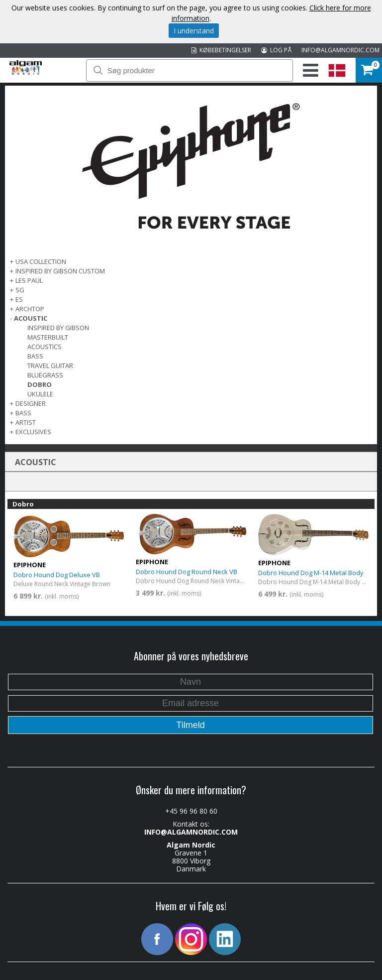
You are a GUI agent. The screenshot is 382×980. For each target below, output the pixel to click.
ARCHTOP (30, 309)
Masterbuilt (48, 337)
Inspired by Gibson (58, 328)
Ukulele (40, 394)
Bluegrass (45, 375)
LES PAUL (29, 280)
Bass (35, 356)
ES (19, 299)
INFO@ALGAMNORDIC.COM (340, 50)
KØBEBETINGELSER (221, 50)
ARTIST (26, 422)
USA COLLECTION (41, 261)
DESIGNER (31, 403)
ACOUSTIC (31, 318)
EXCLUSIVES (33, 432)
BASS (23, 413)
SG (20, 290)
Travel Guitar (50, 366)
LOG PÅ (276, 50)
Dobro (40, 384)
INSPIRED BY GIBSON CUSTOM (60, 271)
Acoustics (45, 347)
